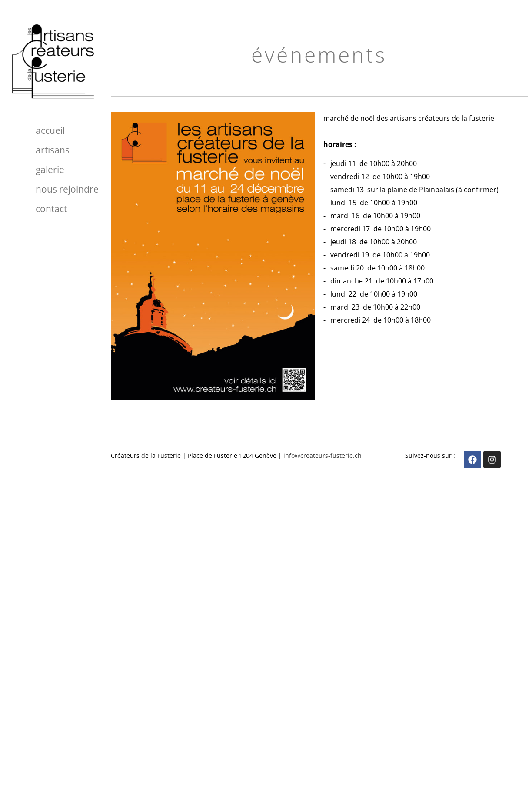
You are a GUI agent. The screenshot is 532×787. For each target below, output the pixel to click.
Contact (51, 209)
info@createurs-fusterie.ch (323, 455)
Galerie (50, 170)
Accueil (50, 130)
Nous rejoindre (67, 189)
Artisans (53, 150)
